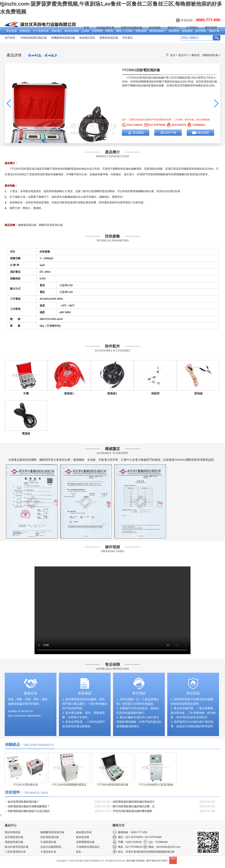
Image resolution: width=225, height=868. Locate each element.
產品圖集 (138, 133)
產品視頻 (203, 133)
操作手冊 (171, 133)
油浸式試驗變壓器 (51, 847)
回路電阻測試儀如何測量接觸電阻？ (29, 806)
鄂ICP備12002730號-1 (157, 861)
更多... (80, 852)
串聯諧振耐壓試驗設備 (34, 38)
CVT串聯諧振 (41, 31)
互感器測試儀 (48, 842)
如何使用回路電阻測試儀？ (23, 802)
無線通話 (57, 31)
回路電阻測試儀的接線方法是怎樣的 (29, 811)
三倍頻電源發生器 (15, 852)
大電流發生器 (48, 852)
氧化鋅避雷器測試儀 (16, 847)
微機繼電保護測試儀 (63, 38)
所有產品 (127, 38)
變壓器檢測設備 (109, 38)
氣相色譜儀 (82, 837)
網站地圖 (131, 861)
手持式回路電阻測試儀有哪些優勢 (132, 811)
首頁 (86, 28)
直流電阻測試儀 (14, 837)
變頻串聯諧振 (13, 832)
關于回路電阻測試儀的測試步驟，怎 (134, 806)
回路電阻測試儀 (146, 78)
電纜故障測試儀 (14, 842)
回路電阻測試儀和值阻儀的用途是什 (134, 802)
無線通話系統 (87, 38)
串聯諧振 (25, 31)
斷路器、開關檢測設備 (205, 55)
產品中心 (184, 55)
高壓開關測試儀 (85, 842)
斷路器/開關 (72, 31)
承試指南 (11, 31)
